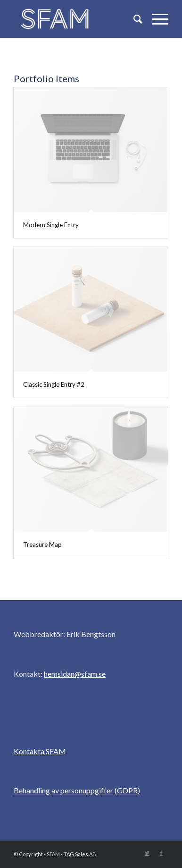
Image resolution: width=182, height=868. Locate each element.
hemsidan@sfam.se (75, 674)
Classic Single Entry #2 (54, 384)
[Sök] (133, 19)
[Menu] (155, 19)
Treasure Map (42, 545)
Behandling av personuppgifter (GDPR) (77, 790)
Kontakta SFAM (40, 751)
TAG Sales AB (80, 854)
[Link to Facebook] (161, 853)
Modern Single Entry (51, 225)
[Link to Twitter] (147, 853)
